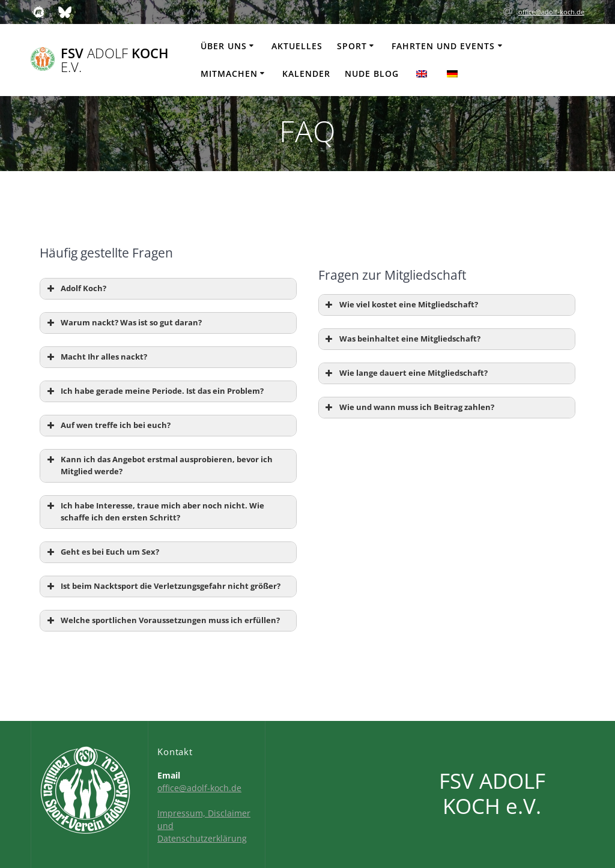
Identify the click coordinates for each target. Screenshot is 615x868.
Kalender (306, 74)
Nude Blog (372, 74)
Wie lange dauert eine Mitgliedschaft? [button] (405, 373)
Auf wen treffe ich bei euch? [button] (108, 426)
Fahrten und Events (443, 46)
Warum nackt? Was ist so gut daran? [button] (123, 323)
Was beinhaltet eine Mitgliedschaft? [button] (402, 339)
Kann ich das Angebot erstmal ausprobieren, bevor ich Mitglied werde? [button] (159, 465)
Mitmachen (229, 74)
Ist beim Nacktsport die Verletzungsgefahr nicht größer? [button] (162, 586)
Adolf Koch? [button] (75, 289)
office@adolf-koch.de (551, 12)
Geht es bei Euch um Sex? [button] (102, 552)
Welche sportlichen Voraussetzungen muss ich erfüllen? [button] (162, 621)
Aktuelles (297, 46)
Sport (352, 46)
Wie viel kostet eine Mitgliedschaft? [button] (401, 305)
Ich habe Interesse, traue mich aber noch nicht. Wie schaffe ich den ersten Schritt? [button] (154, 511)
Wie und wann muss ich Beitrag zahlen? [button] (409, 408)
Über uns (224, 46)
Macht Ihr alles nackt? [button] (96, 357)
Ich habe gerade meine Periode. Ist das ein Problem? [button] (154, 391)
